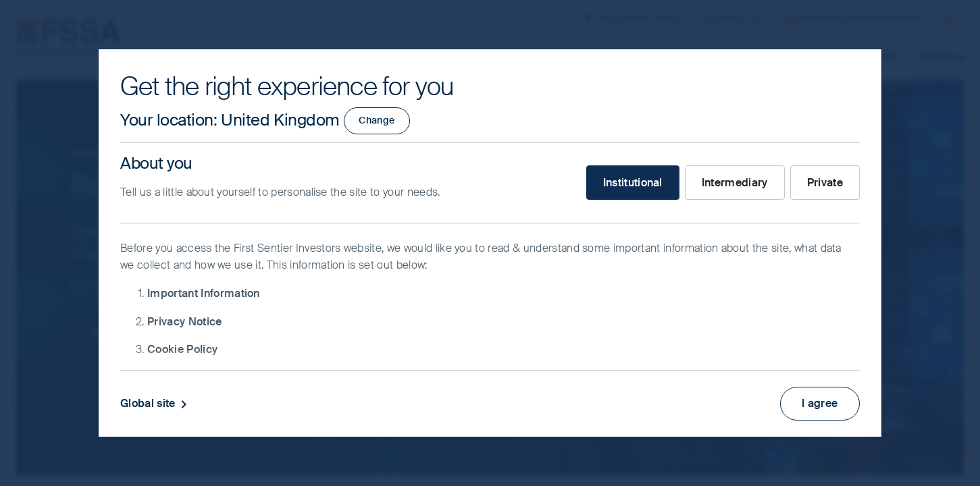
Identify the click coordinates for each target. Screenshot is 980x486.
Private (825, 183)
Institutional (633, 183)
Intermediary (735, 183)
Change (377, 120)
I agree (820, 403)
